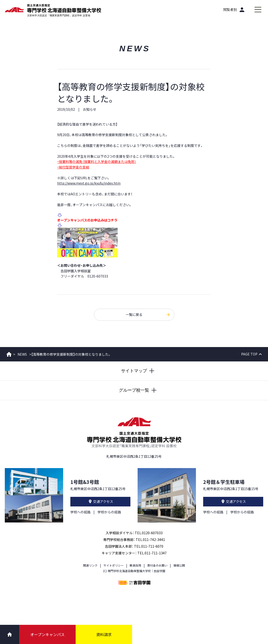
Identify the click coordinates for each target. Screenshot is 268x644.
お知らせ (90, 109)
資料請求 (104, 634)
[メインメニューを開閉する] (258, 10)
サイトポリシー (114, 565)
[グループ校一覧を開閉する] (134, 390)
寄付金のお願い (157, 565)
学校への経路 (80, 512)
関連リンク (90, 565)
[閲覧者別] (234, 10)
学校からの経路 (109, 512)
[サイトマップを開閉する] (134, 371)
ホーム (9, 354)
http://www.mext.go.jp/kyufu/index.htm (89, 183)
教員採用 (135, 565)
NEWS (22, 354)
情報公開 (179, 565)
